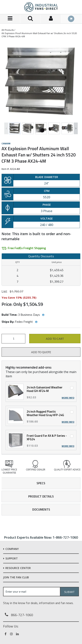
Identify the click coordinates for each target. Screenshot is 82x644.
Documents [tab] (41, 509)
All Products (8, 30)
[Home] (41, 7)
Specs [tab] (41, 483)
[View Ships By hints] (36, 322)
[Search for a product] (30, 19)
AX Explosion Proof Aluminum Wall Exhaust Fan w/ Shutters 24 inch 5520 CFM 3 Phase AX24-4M (39, 35)
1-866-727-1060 (65, 537)
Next (76, 128)
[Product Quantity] (13, 339)
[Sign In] (51, 19)
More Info (68, 398)
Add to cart (55, 339)
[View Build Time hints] (43, 315)
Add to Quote (41, 352)
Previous (6, 128)
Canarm (6, 144)
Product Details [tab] (41, 496)
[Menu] (10, 19)
